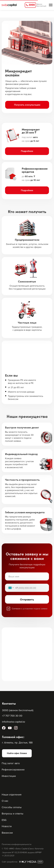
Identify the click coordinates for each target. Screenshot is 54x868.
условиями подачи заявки (35, 609)
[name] (27, 576)
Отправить (27, 599)
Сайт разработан (10, 862)
